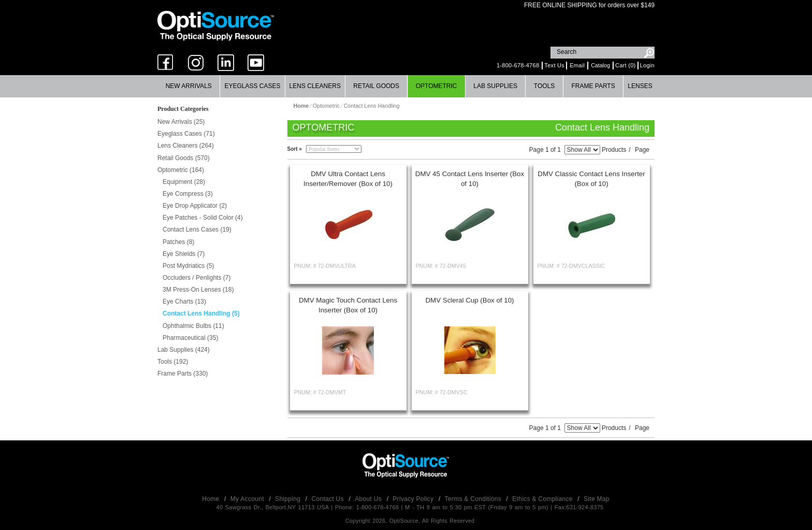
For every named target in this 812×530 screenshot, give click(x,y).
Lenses (640, 86)
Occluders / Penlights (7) (197, 278)
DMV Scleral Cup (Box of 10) (469, 300)
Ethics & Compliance (543, 499)
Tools (544, 86)
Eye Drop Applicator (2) (195, 206)
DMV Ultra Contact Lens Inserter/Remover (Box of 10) (348, 179)
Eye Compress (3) (188, 194)
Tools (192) (173, 362)
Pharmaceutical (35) (190, 338)
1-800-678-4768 (518, 65)
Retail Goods (376, 86)
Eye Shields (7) (184, 254)
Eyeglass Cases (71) (186, 134)
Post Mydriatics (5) (188, 266)
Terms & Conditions (474, 499)
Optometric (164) (181, 170)
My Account (248, 499)
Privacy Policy (414, 499)
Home (212, 499)
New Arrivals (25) (181, 122)
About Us (369, 499)
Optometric (437, 86)
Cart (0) (626, 65)
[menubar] (405, 86)
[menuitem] (189, 86)
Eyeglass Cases (252, 86)
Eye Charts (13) (184, 302)
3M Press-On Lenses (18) (198, 290)
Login (647, 65)
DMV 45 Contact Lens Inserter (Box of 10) (470, 179)
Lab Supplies (495, 86)
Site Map (597, 499)
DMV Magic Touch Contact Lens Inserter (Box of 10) (348, 305)
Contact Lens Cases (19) (197, 230)
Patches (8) (178, 242)
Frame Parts (593, 86)
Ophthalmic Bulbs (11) (193, 326)
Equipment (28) (184, 182)
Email (577, 65)
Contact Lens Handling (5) (201, 313)
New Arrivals (189, 86)
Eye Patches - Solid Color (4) (203, 218)
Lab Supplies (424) (184, 350)
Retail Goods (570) (184, 158)
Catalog (600, 65)
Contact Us (329, 499)
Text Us (554, 65)
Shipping (289, 499)
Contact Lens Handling (372, 106)
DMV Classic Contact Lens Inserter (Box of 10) (591, 179)
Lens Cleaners (315, 86)
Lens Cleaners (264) (186, 146)
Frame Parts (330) (183, 374)
